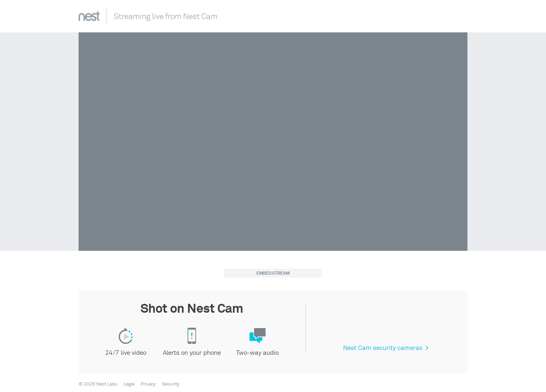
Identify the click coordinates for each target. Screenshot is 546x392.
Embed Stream (273, 273)
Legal (129, 384)
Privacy (148, 384)
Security (171, 384)
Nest (89, 16)
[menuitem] (127, 384)
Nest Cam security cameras (386, 348)
